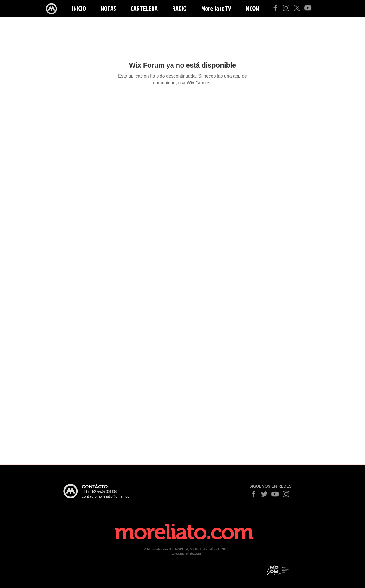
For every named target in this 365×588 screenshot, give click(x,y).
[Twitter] (264, 494)
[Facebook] (275, 8)
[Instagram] (286, 8)
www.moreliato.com (186, 553)
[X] (297, 8)
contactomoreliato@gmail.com (107, 496)
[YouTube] (308, 8)
